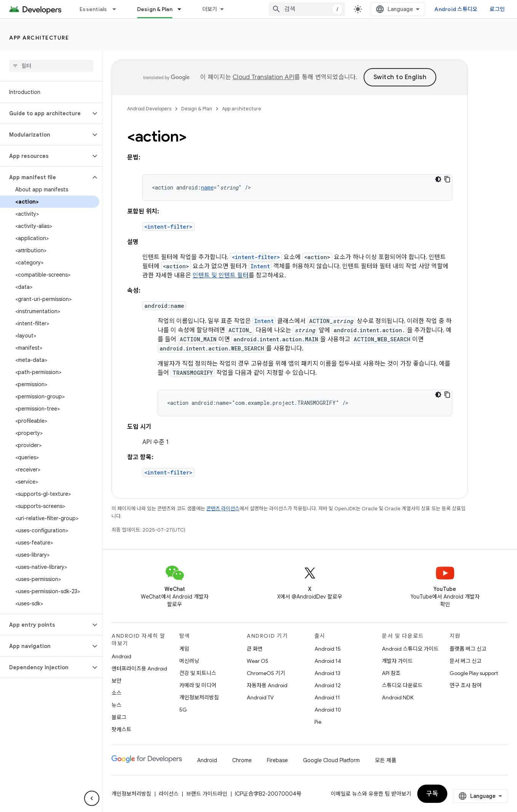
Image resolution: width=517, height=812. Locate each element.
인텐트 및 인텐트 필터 (221, 275)
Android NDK (398, 697)
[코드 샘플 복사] (447, 179)
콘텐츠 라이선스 (223, 509)
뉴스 (116, 705)
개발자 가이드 (397, 661)
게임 (184, 649)
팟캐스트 (121, 729)
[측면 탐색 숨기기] (92, 798)
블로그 (119, 717)
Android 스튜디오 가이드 (410, 649)
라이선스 (169, 794)
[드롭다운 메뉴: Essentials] (118, 9)
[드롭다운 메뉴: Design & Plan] (183, 9)
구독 (432, 794)
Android (121, 656)
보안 (116, 681)
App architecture (39, 38)
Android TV (260, 697)
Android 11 (327, 697)
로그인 (497, 9)
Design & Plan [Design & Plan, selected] (155, 9)
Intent (260, 266)
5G (183, 710)
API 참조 (391, 673)
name (207, 187)
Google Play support (474, 673)
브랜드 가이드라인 (207, 794)
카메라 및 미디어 (198, 685)
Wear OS (258, 661)
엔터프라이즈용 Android (139, 669)
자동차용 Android (267, 685)
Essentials (93, 9)
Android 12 (328, 685)
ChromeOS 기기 (266, 673)
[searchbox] (51, 66)
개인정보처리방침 (199, 697)
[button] (45, 113)
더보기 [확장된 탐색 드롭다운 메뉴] (210, 9)
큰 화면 (255, 649)
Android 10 (328, 710)
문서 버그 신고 (466, 661)
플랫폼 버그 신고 (468, 649)
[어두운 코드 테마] (438, 179)
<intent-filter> (168, 227)
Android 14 (328, 661)
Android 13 (327, 673)
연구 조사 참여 (466, 685)
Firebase (277, 760)
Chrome (242, 760)
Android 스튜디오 (456, 9)
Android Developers (149, 109)
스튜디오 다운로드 (402, 685)
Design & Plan (197, 109)
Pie (318, 722)
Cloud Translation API (263, 77)
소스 (116, 693)
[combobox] (307, 9)
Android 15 (328, 649)
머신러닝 (189, 661)
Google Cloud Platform (331, 760)
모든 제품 (386, 760)
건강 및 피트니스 (198, 673)
